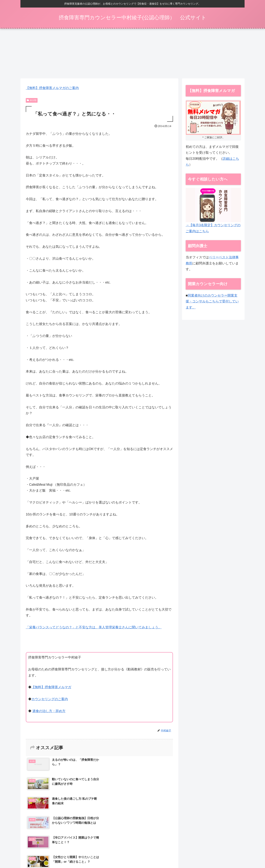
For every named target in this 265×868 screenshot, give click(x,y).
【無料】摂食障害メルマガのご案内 (52, 89)
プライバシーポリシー (197, 853)
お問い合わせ (222, 853)
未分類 (32, 101)
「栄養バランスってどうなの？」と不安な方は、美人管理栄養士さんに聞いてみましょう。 (94, 629)
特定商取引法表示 (170, 853)
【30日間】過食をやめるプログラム (81, 853)
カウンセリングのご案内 (50, 700)
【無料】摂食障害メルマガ (51, 688)
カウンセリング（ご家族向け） (124, 853)
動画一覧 (151, 853)
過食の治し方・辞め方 (49, 712)
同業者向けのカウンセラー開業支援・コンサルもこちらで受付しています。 (212, 303)
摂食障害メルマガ (46, 853)
